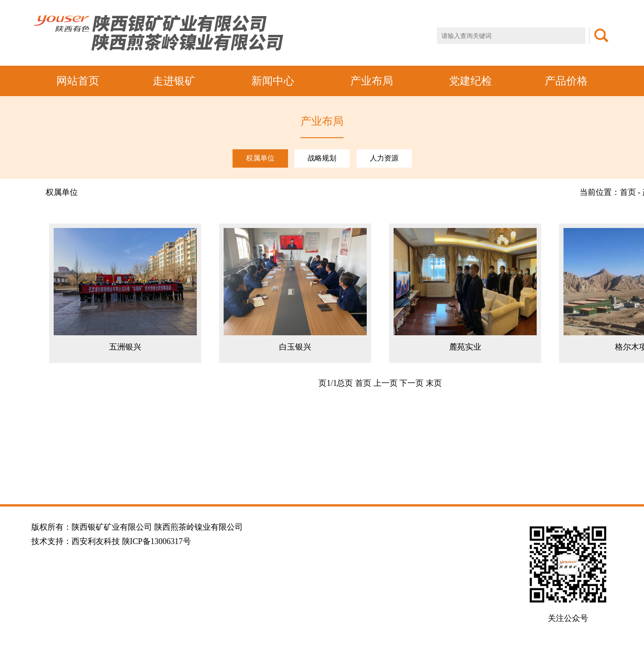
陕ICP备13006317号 (157, 541)
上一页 (386, 383)
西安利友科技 (96, 541)
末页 (434, 383)
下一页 (411, 383)
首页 (363, 383)
